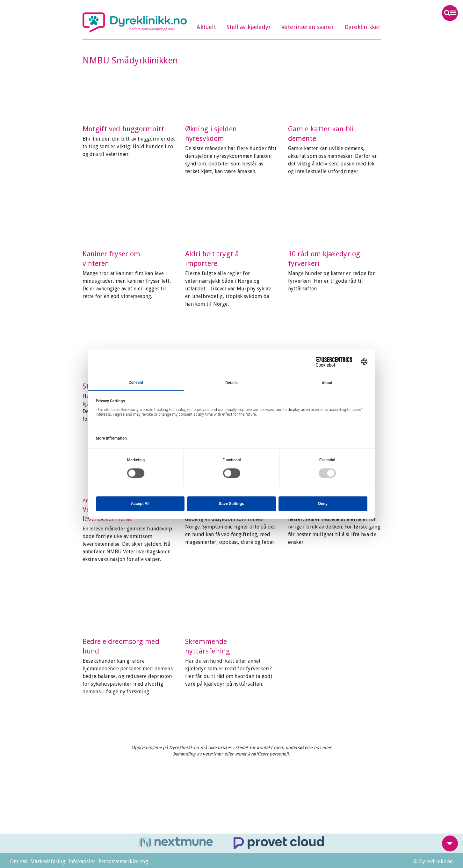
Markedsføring (48, 861)
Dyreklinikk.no (135, 22)
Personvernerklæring (123, 861)
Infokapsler (82, 861)
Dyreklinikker (363, 27)
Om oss (19, 861)
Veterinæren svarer (308, 27)
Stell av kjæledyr (249, 27)
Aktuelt (206, 27)
